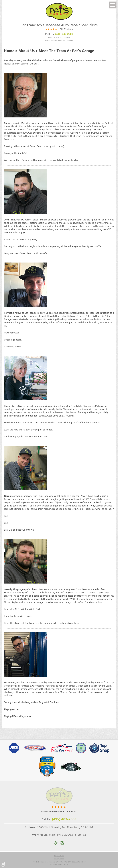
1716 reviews (70, 811)
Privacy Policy (59, 859)
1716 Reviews (65, 29)
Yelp (56, 843)
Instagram (62, 843)
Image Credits (59, 856)
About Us (27, 51)
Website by (59, 865)
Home (9, 51)
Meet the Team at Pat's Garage (66, 51)
